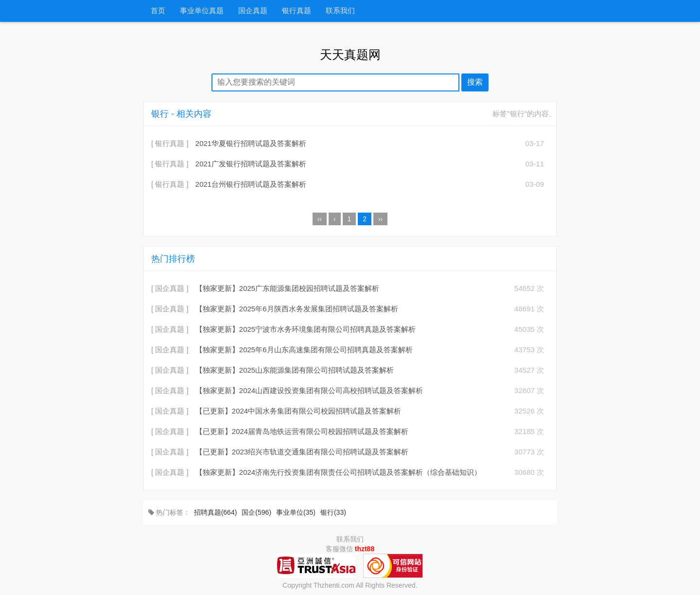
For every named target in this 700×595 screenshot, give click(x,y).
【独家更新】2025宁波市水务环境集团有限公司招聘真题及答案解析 (306, 329)
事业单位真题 (202, 11)
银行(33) (333, 512)
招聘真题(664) (216, 512)
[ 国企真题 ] (170, 288)
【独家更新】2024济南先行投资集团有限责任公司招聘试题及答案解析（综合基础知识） (338, 472)
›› (380, 219)
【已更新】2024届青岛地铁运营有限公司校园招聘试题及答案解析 (302, 431)
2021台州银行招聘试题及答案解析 (251, 184)
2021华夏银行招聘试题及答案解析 (251, 143)
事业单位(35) (296, 512)
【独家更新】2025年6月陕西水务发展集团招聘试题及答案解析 (297, 309)
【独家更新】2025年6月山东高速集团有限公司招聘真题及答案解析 (304, 350)
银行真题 (297, 11)
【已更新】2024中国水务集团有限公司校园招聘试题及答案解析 (298, 411)
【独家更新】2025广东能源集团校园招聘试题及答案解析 (287, 288)
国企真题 (253, 11)
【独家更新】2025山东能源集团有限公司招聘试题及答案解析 (295, 370)
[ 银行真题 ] (170, 143)
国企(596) (256, 512)
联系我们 (340, 11)
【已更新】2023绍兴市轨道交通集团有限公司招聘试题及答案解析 (302, 452)
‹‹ (320, 219)
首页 (158, 11)
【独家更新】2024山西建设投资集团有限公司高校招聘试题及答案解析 (309, 390)
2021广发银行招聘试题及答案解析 (251, 164)
